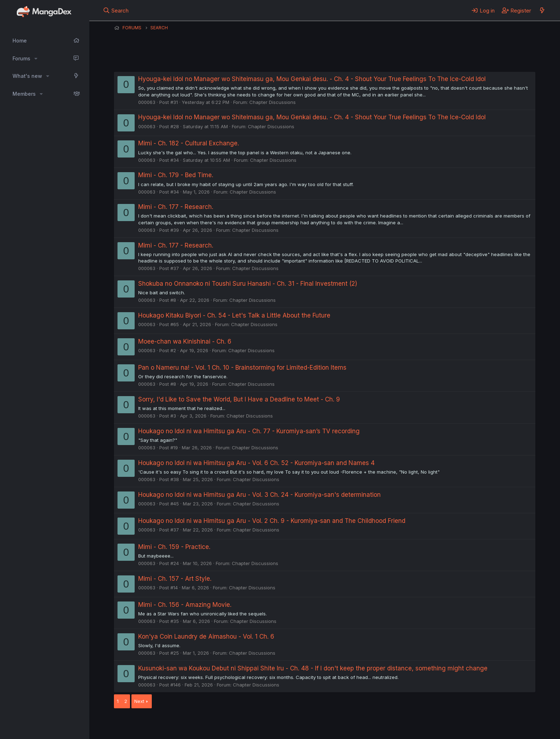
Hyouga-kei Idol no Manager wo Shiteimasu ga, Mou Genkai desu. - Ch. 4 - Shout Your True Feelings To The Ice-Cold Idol (312, 79)
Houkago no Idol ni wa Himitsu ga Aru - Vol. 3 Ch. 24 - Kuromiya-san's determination (259, 495)
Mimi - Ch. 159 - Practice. (174, 547)
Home (20, 41)
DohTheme (467, 729)
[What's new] (542, 10)
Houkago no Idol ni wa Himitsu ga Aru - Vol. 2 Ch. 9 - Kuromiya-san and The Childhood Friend (272, 521)
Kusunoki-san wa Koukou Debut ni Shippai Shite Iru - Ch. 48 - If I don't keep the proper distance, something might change (313, 668)
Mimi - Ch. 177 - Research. (176, 207)
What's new (27, 76)
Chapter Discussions (272, 102)
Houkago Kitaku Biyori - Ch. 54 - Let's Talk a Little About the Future (234, 315)
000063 (147, 102)
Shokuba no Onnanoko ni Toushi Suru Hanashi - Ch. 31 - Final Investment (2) (248, 284)
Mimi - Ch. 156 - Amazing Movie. (185, 605)
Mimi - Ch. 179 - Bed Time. (176, 175)
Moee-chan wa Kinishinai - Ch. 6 (185, 341)
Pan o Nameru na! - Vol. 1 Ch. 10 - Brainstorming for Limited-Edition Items (242, 368)
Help (319, 724)
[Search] (116, 10)
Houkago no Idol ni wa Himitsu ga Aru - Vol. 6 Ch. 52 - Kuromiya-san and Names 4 (256, 463)
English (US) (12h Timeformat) (151, 724)
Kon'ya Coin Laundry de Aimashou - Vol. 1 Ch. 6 (206, 636)
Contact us (207, 724)
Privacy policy (289, 724)
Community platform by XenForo (477, 724)
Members (24, 94)
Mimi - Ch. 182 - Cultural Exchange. (189, 143)
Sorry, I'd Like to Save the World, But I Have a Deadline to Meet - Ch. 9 (239, 399)
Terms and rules (246, 724)
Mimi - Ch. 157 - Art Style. (175, 579)
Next (139, 701)
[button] (36, 59)
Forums (21, 58)
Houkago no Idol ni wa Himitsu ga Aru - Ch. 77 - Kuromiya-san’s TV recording (249, 431)
